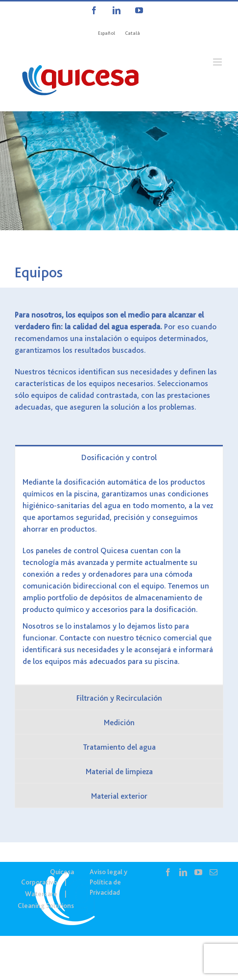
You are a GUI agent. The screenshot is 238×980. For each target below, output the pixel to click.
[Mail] (214, 872)
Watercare (41, 894)
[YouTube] (198, 872)
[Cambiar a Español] (107, 33)
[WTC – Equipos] (119, 171)
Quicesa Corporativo (48, 877)
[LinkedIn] (183, 872)
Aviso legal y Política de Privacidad (108, 882)
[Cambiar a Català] (132, 33)
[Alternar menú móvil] (218, 62)
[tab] (119, 457)
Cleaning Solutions (46, 906)
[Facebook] (168, 872)
